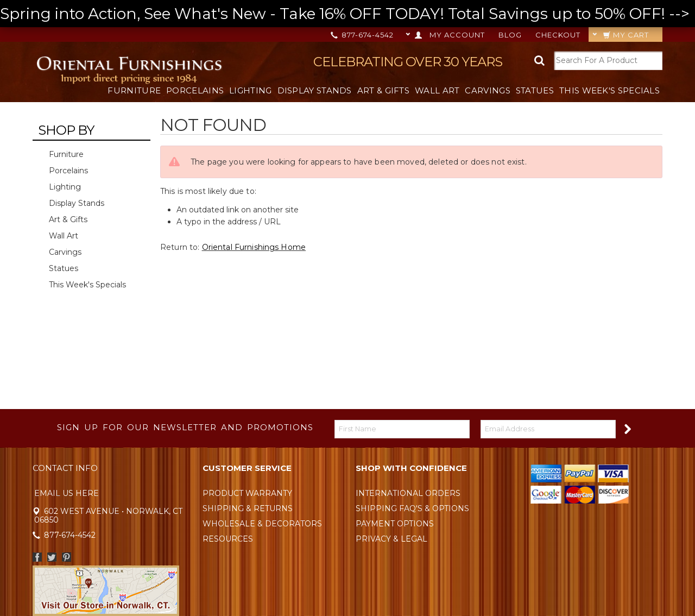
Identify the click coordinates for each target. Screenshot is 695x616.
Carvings (487, 90)
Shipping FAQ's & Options (412, 508)
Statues (535, 90)
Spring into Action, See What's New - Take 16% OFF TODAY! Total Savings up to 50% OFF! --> (347, 14)
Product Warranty (247, 493)
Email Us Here (67, 493)
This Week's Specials (609, 90)
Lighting (250, 90)
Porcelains (195, 90)
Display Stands (315, 90)
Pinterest (67, 557)
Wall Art (437, 90)
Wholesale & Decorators (262, 524)
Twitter (52, 557)
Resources (228, 539)
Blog (510, 35)
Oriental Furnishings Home (254, 247)
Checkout (558, 35)
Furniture (134, 90)
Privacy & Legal (391, 539)
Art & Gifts (383, 90)
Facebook (37, 557)
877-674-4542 (363, 35)
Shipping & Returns (248, 508)
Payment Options (395, 524)
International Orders (408, 493)
